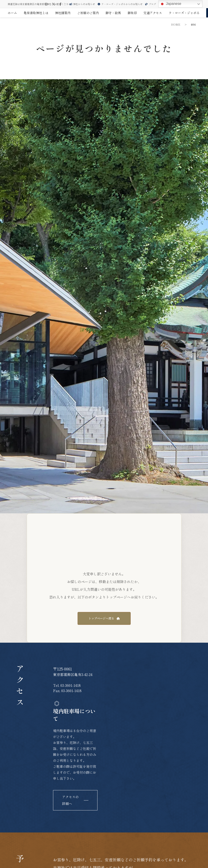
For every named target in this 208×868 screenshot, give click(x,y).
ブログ (151, 4)
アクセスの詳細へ (70, 800)
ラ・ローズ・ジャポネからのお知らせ (120, 4)
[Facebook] (60, 4)
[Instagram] (46, 4)
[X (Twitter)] (53, 4)
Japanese (170, 4)
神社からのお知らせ (82, 4)
